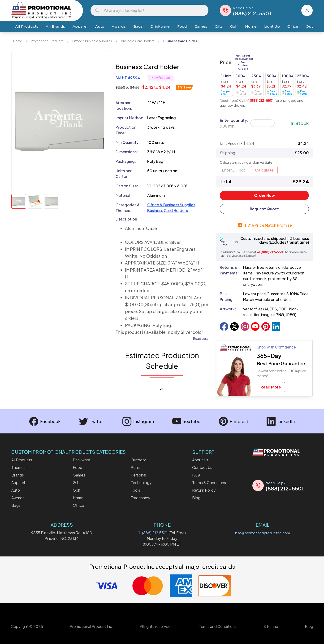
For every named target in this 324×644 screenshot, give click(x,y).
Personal (138, 475)
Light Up (272, 26)
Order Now (264, 195)
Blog (196, 498)
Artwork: (228, 309)
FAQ (196, 475)
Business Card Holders (138, 41)
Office (293, 26)
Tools (135, 490)
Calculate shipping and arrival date (246, 162)
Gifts (219, 26)
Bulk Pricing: (227, 297)
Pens (135, 467)
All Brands (55, 26)
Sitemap (271, 626)
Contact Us (202, 467)
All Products (27, 26)
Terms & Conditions (209, 483)
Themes (18, 467)
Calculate (264, 170)
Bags (138, 26)
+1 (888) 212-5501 (260, 100)
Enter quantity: (234, 123)
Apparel (80, 26)
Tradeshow (140, 498)
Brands (18, 475)
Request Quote (264, 209)
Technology (141, 483)
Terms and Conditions (218, 626)
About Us (200, 460)
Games (201, 26)
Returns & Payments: (229, 270)
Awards (119, 26)
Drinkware (160, 26)
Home (251, 26)
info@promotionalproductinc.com (263, 533)
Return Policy (204, 490)
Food (182, 26)
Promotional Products (47, 41)
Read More (271, 387)
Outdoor (138, 460)
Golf (234, 26)
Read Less (201, 338)
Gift (76, 483)
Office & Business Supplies (92, 41)
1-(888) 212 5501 (153, 533)
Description (126, 219)
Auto (100, 26)
